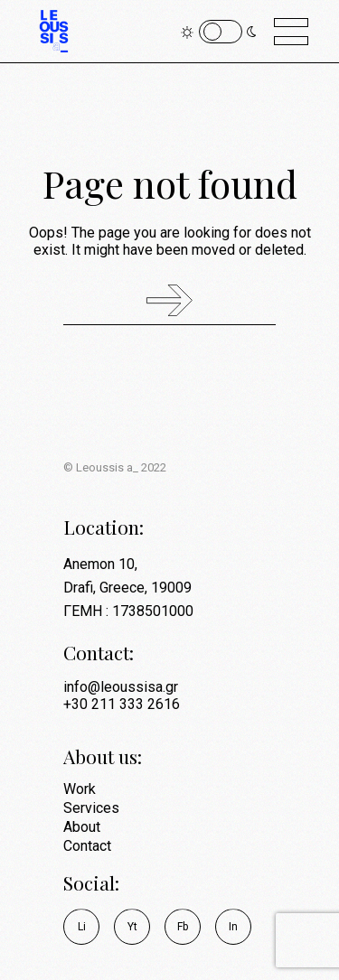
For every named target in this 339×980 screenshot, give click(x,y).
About (82, 827)
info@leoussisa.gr (121, 687)
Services (91, 808)
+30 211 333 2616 (122, 704)
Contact (87, 846)
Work (80, 789)
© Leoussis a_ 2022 (115, 467)
